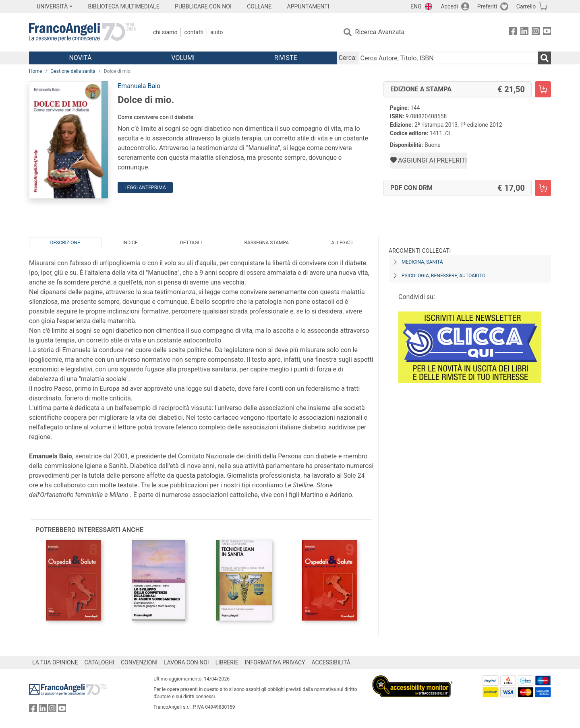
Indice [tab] (130, 243)
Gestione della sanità (73, 71)
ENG (416, 6)
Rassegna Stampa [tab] (266, 243)
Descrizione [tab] (65, 243)
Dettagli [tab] (191, 243)
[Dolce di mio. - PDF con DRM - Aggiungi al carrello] (543, 188)
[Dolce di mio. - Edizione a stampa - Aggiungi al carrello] (543, 89)
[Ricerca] (545, 58)
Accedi (449, 6)
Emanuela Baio (139, 86)
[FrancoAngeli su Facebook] (513, 32)
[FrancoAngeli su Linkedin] (524, 32)
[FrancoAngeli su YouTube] (547, 32)
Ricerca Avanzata (380, 32)
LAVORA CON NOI (186, 662)
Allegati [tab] (342, 243)
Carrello (526, 6)
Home (35, 71)
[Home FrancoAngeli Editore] (82, 32)
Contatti (194, 32)
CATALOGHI (99, 662)
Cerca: (348, 58)
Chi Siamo (165, 32)
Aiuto (216, 32)
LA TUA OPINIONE (55, 662)
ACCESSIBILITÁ (331, 662)
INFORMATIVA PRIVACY (275, 662)
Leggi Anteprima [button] (145, 188)
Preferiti (487, 6)
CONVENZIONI (139, 662)
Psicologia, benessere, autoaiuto (443, 276)
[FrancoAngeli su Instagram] (536, 32)
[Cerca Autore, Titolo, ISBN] (448, 58)
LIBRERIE (227, 662)
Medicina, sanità (422, 262)
